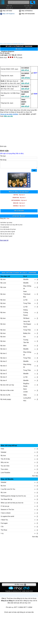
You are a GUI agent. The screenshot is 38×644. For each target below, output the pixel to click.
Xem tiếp (35, 477)
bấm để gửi (25, 83)
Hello (2, 450)
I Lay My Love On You (8, 491)
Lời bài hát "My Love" (19, 217)
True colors (4, 471)
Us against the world (7, 518)
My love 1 (4, 350)
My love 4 (4, 382)
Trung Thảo (27, 305)
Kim (25, 338)
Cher (8, 220)
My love (3, 281)
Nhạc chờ (3, 44)
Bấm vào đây (8, 116)
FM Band (26, 320)
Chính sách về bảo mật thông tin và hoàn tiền (19, 614)
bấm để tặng (26, 78)
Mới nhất (9, 6)
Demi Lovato (25, 392)
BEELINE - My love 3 (19, 204)
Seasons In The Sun (7, 511)
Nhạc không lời (27, 289)
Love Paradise (5, 474)
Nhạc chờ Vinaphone (9, 14)
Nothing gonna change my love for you (13, 497)
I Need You (4, 521)
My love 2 (4, 363)
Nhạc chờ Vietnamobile (28, 14)
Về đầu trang (19, 586)
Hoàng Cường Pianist (26, 314)
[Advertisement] (19, 425)
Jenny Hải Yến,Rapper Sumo (27, 326)
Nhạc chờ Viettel (7, 11)
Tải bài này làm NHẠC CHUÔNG (9, 114)
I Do (2, 528)
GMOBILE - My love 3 (19, 207)
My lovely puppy (6, 401)
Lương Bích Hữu (27, 401)
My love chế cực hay (7, 386)
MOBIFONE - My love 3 (19, 199)
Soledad (3, 454)
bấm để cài (25, 70)
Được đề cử (9, 8)
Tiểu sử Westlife (19, 212)
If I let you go (5, 508)
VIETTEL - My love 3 (19, 196)
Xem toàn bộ (4, 242)
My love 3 (21, 44)
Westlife (15, 44)
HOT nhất (28, 8)
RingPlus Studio (26, 386)
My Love (3, 284)
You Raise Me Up (6, 501)
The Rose (4, 531)
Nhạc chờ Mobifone (27, 11)
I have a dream (6, 514)
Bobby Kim (27, 335)
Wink (25, 347)
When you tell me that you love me (12, 504)
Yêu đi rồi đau (5, 460)
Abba (25, 396)
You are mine (5, 467)
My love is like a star (7, 392)
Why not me (5, 464)
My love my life (5, 396)
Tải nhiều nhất (28, 6)
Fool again (4, 525)
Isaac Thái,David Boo (27, 296)
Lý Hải (25, 301)
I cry (2, 535)
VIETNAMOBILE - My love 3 (19, 202)
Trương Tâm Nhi (26, 343)
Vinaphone (9, 44)
